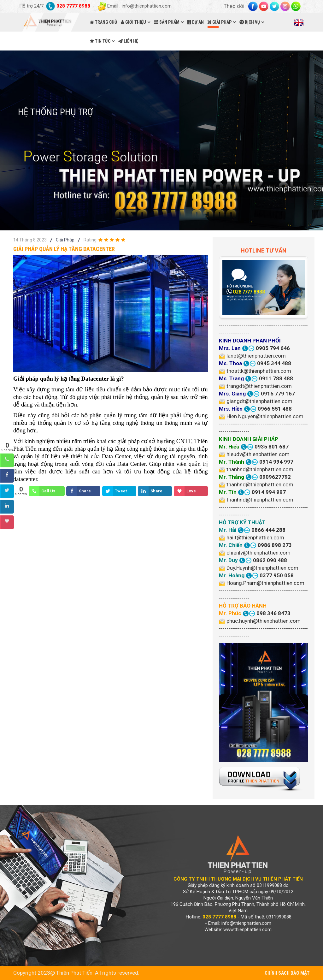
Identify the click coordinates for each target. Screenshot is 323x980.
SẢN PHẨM (167, 22)
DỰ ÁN (196, 22)
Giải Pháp (65, 240)
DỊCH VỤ (250, 22)
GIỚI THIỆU (133, 22)
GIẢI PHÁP (220, 22)
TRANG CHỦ (103, 22)
